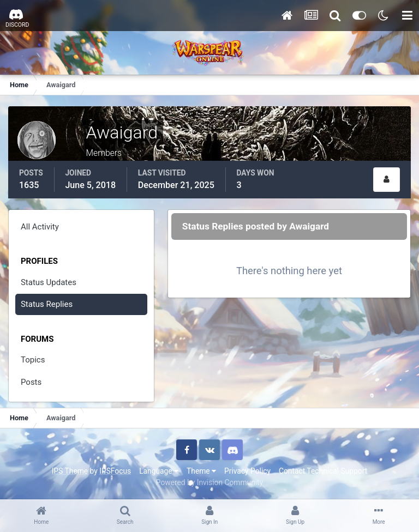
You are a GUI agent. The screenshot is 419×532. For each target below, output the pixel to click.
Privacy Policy (247, 471)
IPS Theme (70, 471)
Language (159, 471)
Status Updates (49, 282)
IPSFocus (115, 471)
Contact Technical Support (323, 471)
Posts (31, 382)
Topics (33, 360)
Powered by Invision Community (209, 482)
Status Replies (47, 304)
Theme (201, 471)
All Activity (40, 227)
